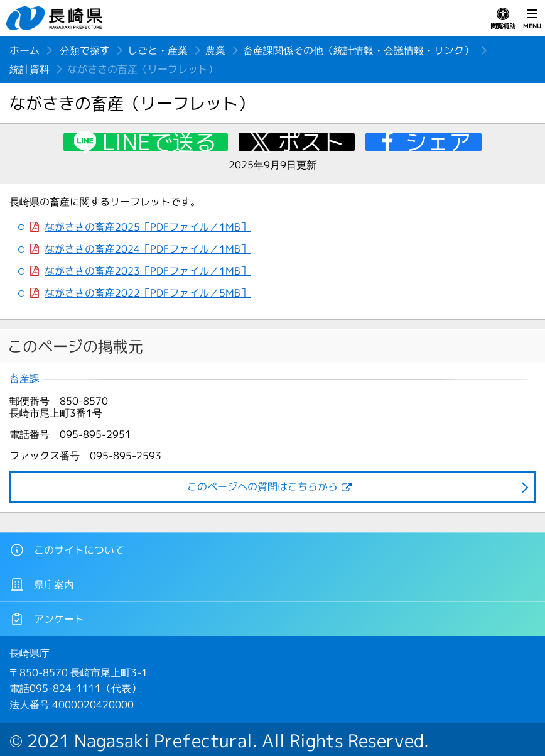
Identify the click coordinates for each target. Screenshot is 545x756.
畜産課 (24, 379)
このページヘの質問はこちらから (262, 486)
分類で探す (85, 50)
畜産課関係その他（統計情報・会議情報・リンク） (359, 50)
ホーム (24, 50)
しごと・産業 (158, 50)
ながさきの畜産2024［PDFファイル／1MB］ (148, 249)
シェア (438, 142)
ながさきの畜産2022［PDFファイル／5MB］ (148, 293)
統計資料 (30, 69)
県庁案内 (42, 584)
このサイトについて (67, 550)
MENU (532, 19)
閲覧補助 (503, 19)
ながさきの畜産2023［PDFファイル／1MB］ (148, 271)
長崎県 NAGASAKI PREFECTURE (56, 18)
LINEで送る (159, 142)
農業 (215, 50)
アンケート (47, 619)
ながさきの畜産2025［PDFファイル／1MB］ (148, 227)
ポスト (311, 142)
